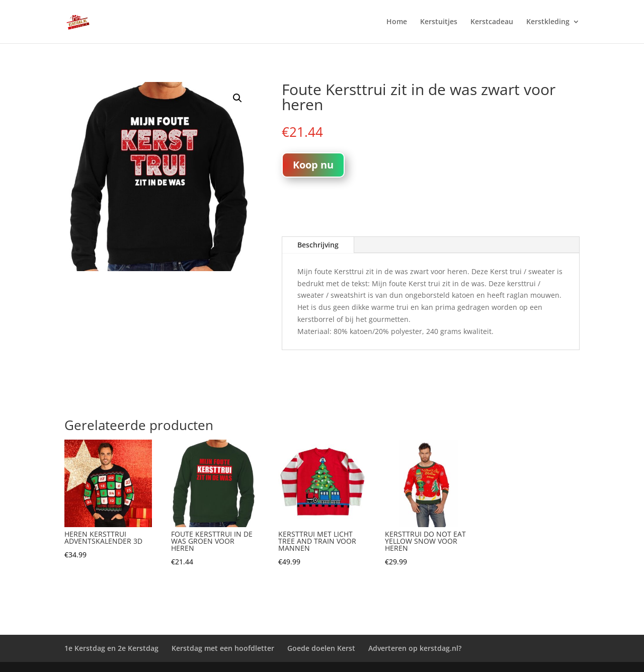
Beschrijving (318, 245)
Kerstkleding (548, 22)
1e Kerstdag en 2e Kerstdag (111, 648)
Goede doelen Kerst (321, 648)
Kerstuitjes (439, 22)
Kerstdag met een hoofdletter (223, 648)
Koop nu (313, 165)
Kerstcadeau (492, 22)
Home (397, 22)
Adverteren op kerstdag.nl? (415, 648)
